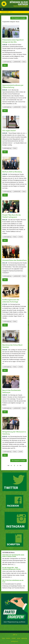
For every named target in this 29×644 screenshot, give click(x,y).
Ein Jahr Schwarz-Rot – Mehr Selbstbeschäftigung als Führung (11, 568)
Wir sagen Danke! (9, 131)
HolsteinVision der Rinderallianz (14, 260)
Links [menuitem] (14, 635)
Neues (24, 62)
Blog (11, 12)
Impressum (24, 638)
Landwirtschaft (17, 62)
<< (8, 466)
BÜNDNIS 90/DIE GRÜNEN (19, 3)
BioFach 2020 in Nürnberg (12, 172)
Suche (18, 638)
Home (3, 638)
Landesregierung (7, 62)
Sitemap (14, 638)
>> (21, 466)
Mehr (5, 65)
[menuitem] (3, 638)
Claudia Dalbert (5, 12)
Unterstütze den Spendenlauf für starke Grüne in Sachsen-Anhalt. (13, 556)
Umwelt (20, 237)
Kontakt (8, 638)
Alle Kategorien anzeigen (18, 18)
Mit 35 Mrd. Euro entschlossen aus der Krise (13, 581)
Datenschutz (14, 641)
